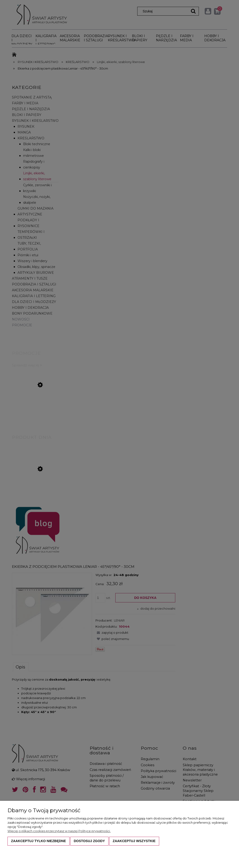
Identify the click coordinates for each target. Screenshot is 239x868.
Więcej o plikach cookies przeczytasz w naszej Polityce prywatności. (59, 831)
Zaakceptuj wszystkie (134, 841)
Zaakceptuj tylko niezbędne (38, 841)
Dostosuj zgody (89, 841)
